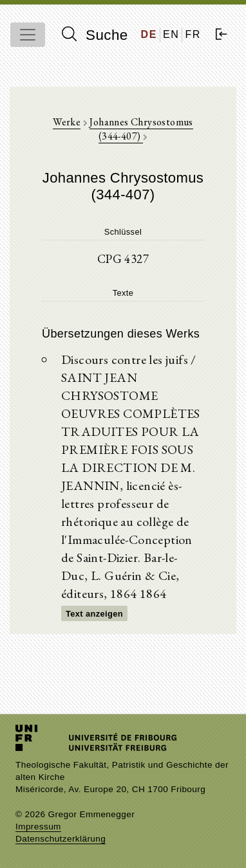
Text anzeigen (94, 614)
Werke (67, 122)
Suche (95, 35)
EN (171, 34)
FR (193, 34)
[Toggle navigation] (28, 35)
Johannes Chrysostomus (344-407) (141, 129)
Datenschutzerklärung (61, 839)
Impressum (38, 827)
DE (149, 34)
